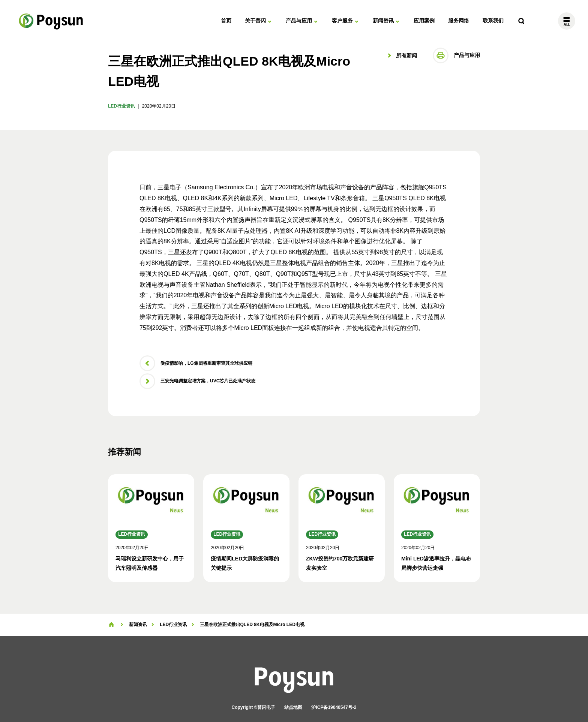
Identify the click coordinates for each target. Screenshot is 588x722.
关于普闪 (255, 21)
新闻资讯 (383, 21)
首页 (226, 21)
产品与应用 (299, 21)
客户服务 (342, 21)
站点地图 (293, 707)
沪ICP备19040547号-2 (334, 707)
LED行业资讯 (121, 106)
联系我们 (493, 21)
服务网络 (459, 21)
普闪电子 (51, 21)
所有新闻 (406, 55)
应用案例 (424, 21)
